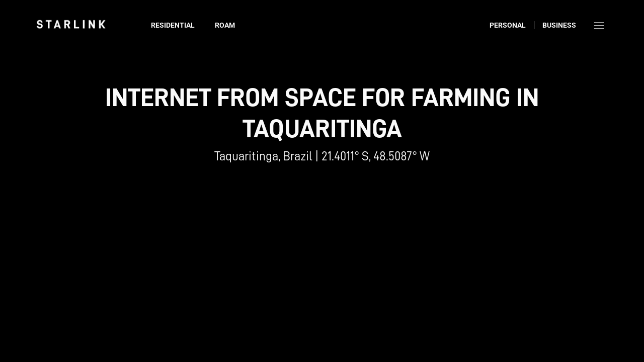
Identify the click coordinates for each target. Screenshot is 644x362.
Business (559, 25)
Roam (225, 25)
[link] (71, 24)
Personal (508, 25)
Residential (173, 25)
